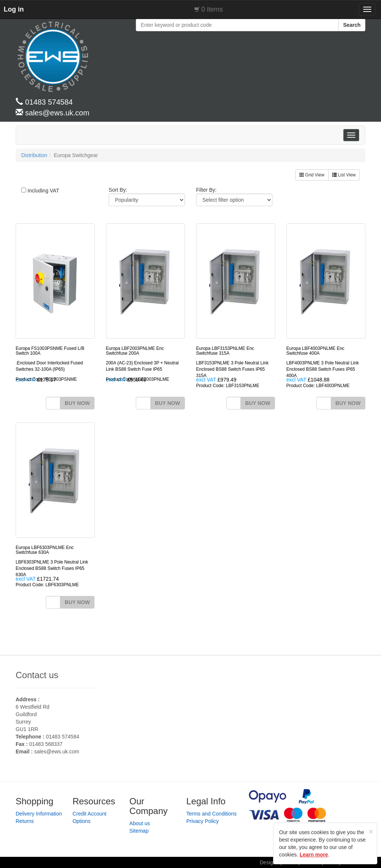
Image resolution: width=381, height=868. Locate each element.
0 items (212, 9)
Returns (25, 821)
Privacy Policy (203, 821)
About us (140, 823)
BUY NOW (77, 403)
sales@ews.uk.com (57, 751)
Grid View (312, 175)
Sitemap (139, 831)
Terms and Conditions (212, 814)
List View (344, 175)
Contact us (37, 675)
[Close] (371, 831)
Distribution (34, 155)
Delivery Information (39, 814)
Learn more (314, 855)
